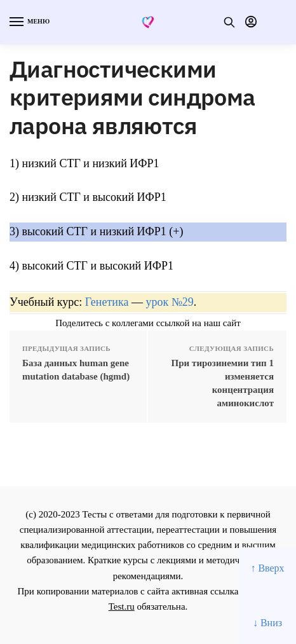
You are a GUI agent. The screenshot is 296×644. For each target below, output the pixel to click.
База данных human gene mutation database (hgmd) (76, 370)
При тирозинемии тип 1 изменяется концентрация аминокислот (223, 383)
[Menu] (29, 22)
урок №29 (169, 302)
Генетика (107, 302)
